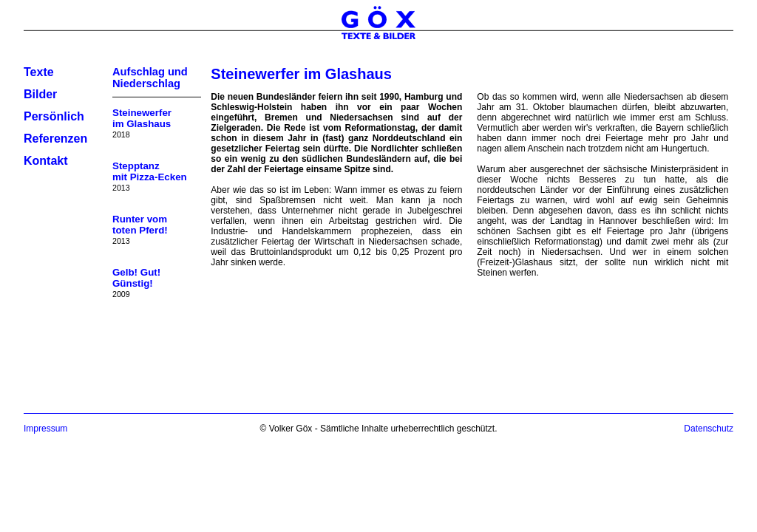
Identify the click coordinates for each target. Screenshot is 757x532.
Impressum (45, 429)
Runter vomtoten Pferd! (140, 225)
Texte (39, 72)
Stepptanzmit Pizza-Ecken (150, 171)
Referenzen (55, 139)
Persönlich (54, 116)
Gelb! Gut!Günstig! (136, 278)
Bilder (40, 94)
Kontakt (46, 161)
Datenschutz (709, 429)
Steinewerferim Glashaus (142, 118)
